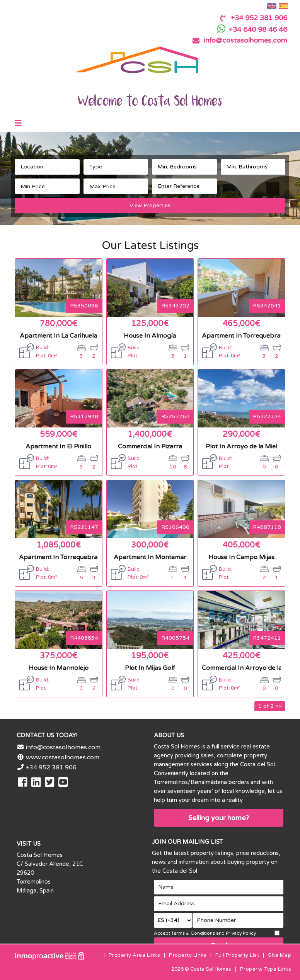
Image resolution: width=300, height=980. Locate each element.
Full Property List (237, 955)
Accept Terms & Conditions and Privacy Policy (205, 933)
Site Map (280, 955)
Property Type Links (266, 969)
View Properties (150, 205)
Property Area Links (135, 955)
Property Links (188, 955)
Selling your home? (219, 818)
